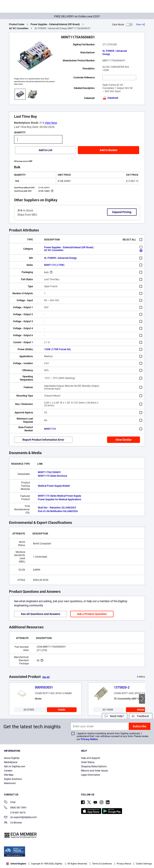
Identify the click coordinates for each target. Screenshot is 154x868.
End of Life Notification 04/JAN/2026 (58, 511)
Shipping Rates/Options (94, 766)
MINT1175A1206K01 (50, 472)
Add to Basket (108, 150)
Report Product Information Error (43, 440)
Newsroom (10, 783)
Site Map (9, 775)
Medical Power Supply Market (54, 486)
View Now (51, 123)
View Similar (124, 440)
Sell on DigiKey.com (15, 766)
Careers (8, 771)
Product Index (17, 24)
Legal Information (91, 775)
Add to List (46, 150)
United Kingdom (16, 864)
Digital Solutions (13, 779)
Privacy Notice (89, 739)
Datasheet (110, 98)
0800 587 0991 (15, 808)
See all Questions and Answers (41, 614)
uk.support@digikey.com (20, 818)
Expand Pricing (122, 212)
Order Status (88, 762)
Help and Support (91, 758)
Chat (10, 803)
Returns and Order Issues (94, 771)
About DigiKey (12, 758)
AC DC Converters (19, 28)
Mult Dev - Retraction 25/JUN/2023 (57, 508)
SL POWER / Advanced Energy (115, 53)
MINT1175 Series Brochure (52, 476)
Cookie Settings (144, 864)
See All (46, 677)
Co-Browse (13, 823)
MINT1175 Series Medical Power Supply (59, 496)
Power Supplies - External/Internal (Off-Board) (55, 24)
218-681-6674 (15, 813)
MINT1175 (50, 429)
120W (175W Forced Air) (57, 349)
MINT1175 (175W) (54, 265)
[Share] (140, 24)
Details (62, 710)
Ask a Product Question (92, 614)
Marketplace (11, 762)
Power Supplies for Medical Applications (60, 499)
